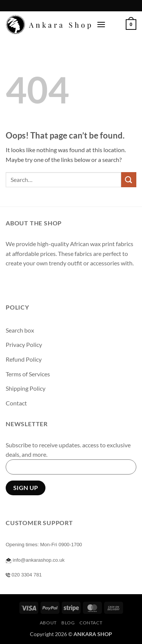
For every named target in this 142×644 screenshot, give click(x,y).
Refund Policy (24, 359)
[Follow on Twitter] (40, 282)
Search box (20, 330)
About (48, 623)
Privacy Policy (24, 344)
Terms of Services (28, 374)
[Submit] (129, 179)
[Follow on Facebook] (13, 282)
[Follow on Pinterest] (67, 282)
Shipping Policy (26, 388)
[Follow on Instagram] (26, 282)
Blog (68, 623)
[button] (101, 24)
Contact (16, 403)
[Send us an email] (54, 282)
